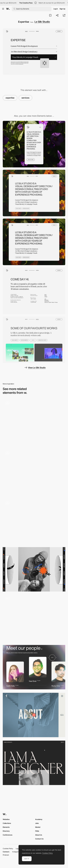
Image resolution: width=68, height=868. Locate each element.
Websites (6, 819)
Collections (7, 823)
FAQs (37, 831)
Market (38, 827)
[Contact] (34, 291)
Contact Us (39, 839)
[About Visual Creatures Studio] (34, 422)
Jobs (37, 823)
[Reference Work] (34, 340)
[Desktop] (34, 193)
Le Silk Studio (42, 22)
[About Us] (34, 618)
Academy (39, 819)
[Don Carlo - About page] (34, 569)
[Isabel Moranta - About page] (34, 763)
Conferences (8, 835)
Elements (6, 827)
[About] (34, 242)
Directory (6, 831)
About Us (39, 835)
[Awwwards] (8, 9)
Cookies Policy (8, 848)
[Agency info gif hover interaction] (34, 521)
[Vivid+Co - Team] (34, 667)
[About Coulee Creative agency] (34, 715)
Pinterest (6, 855)
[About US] (34, 472)
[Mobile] (34, 144)
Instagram (16, 852)
